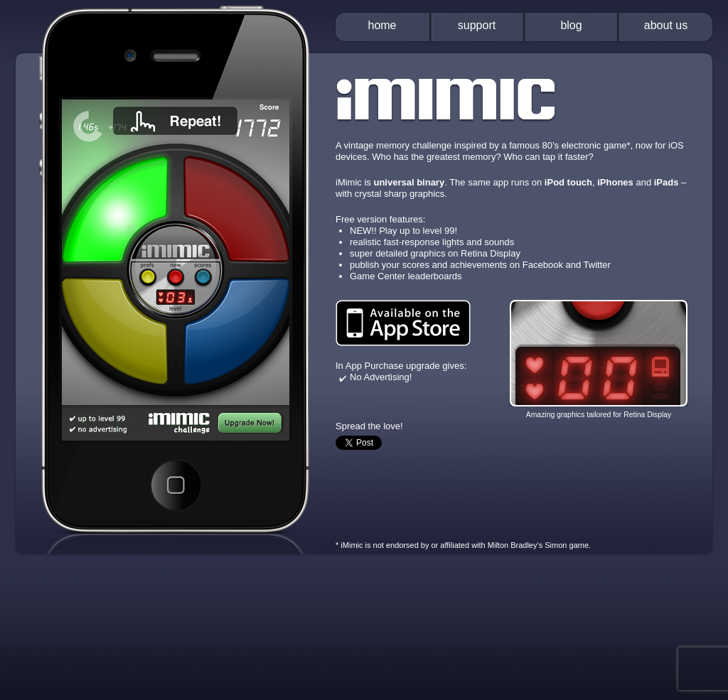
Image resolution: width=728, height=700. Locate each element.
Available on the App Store (403, 323)
